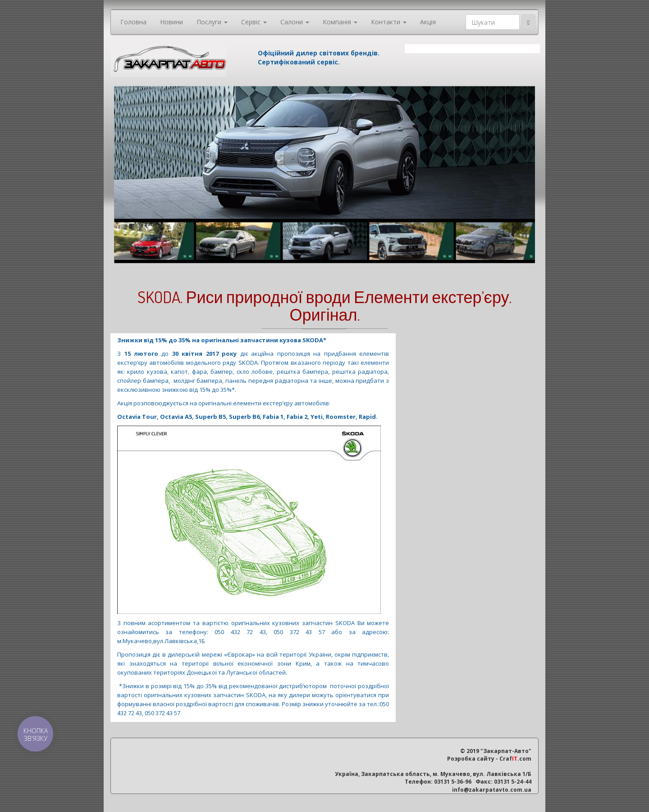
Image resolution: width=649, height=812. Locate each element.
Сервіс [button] (254, 22)
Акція (428, 22)
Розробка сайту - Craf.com (489, 759)
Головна (133, 22)
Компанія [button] (340, 22)
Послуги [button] (212, 22)
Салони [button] (295, 22)
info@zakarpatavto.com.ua (492, 790)
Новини (171, 22)
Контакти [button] (389, 22)
